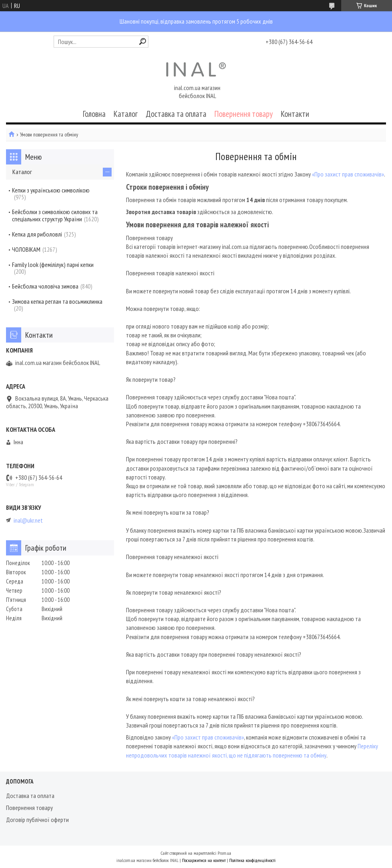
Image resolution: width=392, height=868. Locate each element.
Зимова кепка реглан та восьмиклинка (57, 301)
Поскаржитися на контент (204, 860)
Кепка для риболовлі (37, 234)
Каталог (126, 114)
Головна (94, 114)
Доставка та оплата (176, 114)
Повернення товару (244, 114)
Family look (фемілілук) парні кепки (53, 265)
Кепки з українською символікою (51, 190)
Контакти (295, 114)
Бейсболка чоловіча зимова (45, 286)
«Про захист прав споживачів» (348, 174)
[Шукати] (143, 41)
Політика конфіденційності (252, 860)
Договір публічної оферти (37, 820)
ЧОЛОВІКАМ (26, 249)
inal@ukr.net (28, 520)
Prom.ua (224, 853)
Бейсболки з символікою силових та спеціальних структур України (55, 215)
